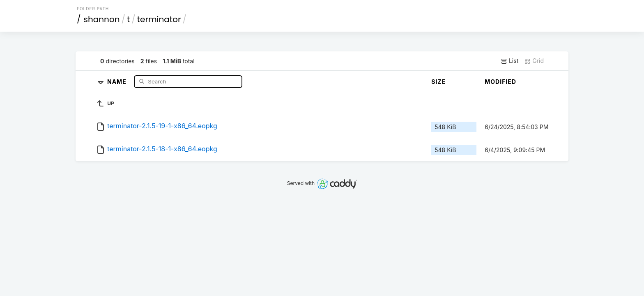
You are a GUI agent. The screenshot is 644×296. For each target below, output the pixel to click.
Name (118, 81)
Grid (534, 61)
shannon (102, 19)
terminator (159, 19)
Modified (500, 82)
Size (438, 82)
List (509, 61)
